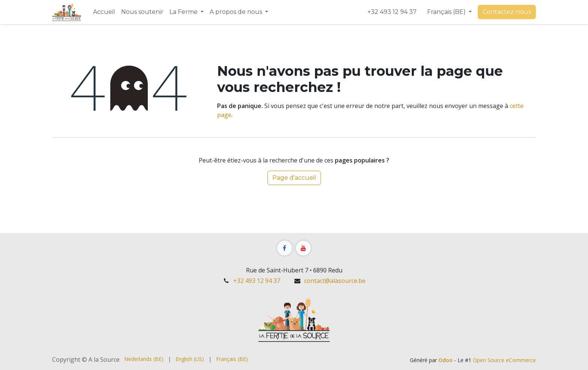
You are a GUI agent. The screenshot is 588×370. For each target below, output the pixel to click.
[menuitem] (104, 12)
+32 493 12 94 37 (393, 12)
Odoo (446, 360)
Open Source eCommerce (504, 360)
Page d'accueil (294, 178)
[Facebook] (285, 248)
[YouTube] (303, 248)
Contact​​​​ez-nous (507, 12)
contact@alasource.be (335, 281)
